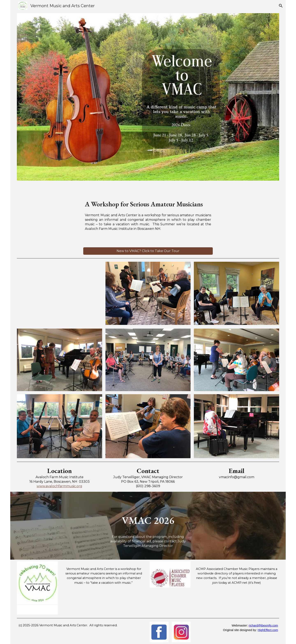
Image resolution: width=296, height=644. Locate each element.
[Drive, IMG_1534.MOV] (60, 294)
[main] (148, 203)
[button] (281, 6)
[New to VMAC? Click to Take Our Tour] (148, 251)
